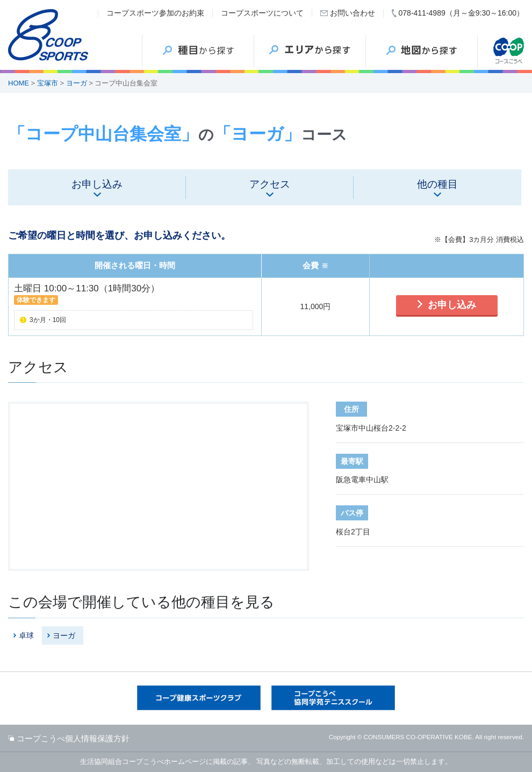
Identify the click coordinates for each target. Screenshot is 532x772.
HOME (19, 83)
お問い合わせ (353, 13)
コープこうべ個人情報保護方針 (73, 738)
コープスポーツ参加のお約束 (155, 13)
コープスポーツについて (262, 13)
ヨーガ (77, 83)
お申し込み (452, 305)
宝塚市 (48, 83)
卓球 (26, 635)
